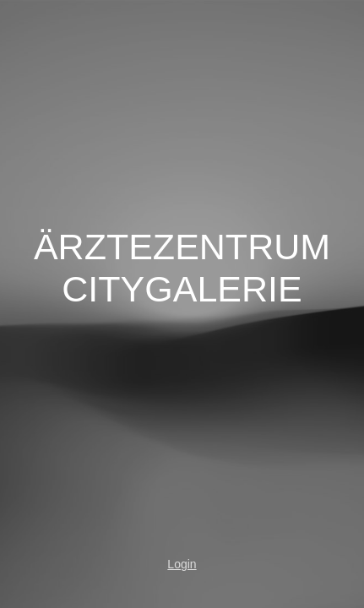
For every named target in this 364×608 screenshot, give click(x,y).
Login (182, 564)
